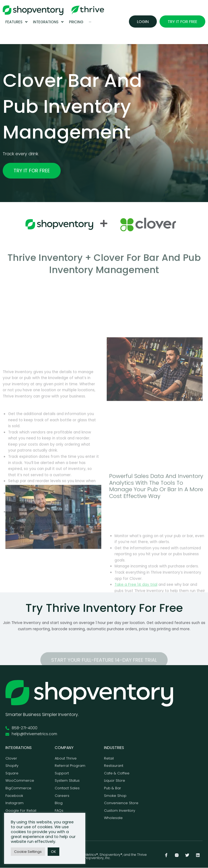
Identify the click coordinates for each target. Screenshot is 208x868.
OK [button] (53, 852)
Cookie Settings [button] (28, 852)
